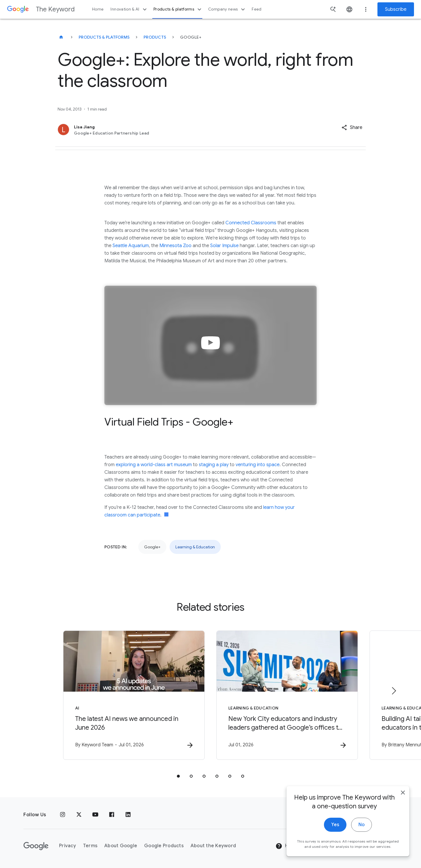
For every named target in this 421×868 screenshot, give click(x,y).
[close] (403, 796)
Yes (335, 828)
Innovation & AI (129, 9)
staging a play (214, 465)
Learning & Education (195, 547)
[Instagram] (63, 815)
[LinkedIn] (128, 815)
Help (285, 846)
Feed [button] (257, 9)
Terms (90, 846)
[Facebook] (112, 815)
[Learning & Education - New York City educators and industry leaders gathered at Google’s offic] (287, 695)
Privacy (68, 846)
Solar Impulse (224, 246)
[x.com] (79, 815)
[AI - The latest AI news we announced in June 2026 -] (134, 695)
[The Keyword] (61, 37)
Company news (227, 9)
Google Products (164, 846)
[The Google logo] (36, 846)
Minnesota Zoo (175, 246)
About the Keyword (213, 846)
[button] (352, 128)
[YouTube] (95, 815)
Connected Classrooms (251, 223)
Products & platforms (178, 9)
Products (155, 37)
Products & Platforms (104, 37)
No (362, 828)
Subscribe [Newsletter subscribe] (396, 9)
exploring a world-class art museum (154, 465)
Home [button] (98, 9)
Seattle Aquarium (131, 246)
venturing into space (258, 465)
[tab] (178, 776)
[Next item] (394, 691)
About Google (121, 846)
